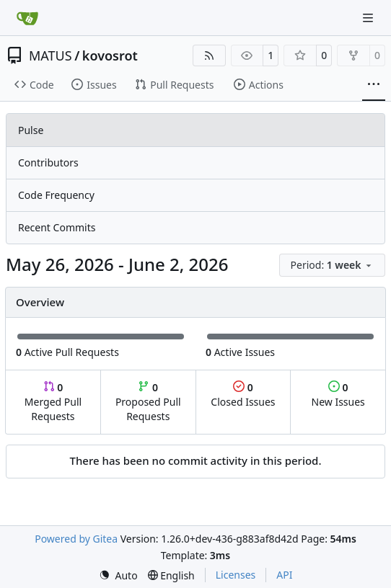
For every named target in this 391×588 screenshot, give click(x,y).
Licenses (236, 575)
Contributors (48, 162)
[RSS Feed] (209, 55)
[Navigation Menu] (369, 18)
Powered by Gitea (76, 539)
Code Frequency (56, 195)
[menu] (332, 265)
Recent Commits (57, 227)
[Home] (27, 18)
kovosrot (110, 55)
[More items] (374, 85)
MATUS (50, 55)
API (284, 575)
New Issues (338, 395)
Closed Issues (243, 395)
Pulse (31, 130)
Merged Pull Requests (53, 402)
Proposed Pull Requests (148, 402)
